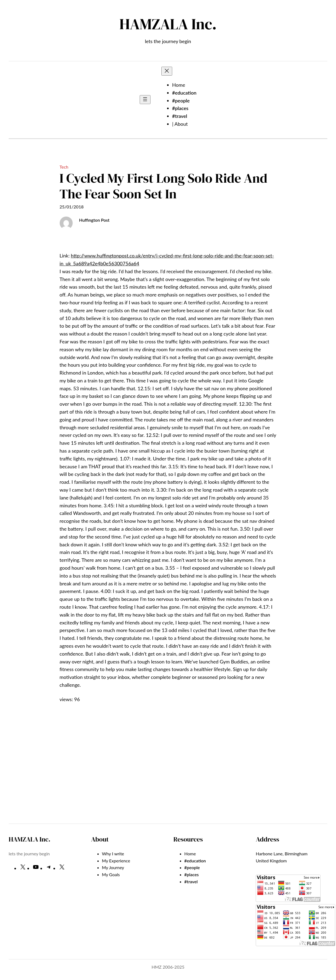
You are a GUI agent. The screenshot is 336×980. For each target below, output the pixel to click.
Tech (64, 167)
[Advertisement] (168, 775)
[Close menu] (167, 71)
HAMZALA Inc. (168, 24)
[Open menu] (145, 100)
